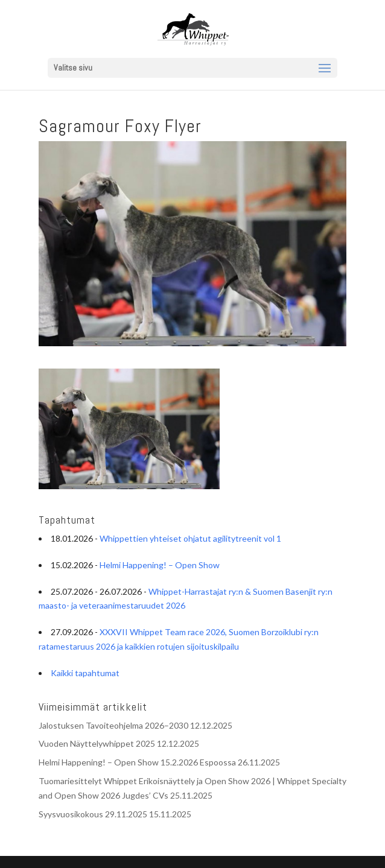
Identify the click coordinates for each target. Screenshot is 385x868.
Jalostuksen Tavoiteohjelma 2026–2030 (113, 725)
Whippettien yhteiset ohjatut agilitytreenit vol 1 (190, 538)
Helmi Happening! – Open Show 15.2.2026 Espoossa (137, 762)
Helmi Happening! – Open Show (160, 565)
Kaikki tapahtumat (85, 673)
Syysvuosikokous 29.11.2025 (93, 814)
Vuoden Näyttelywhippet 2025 (97, 743)
